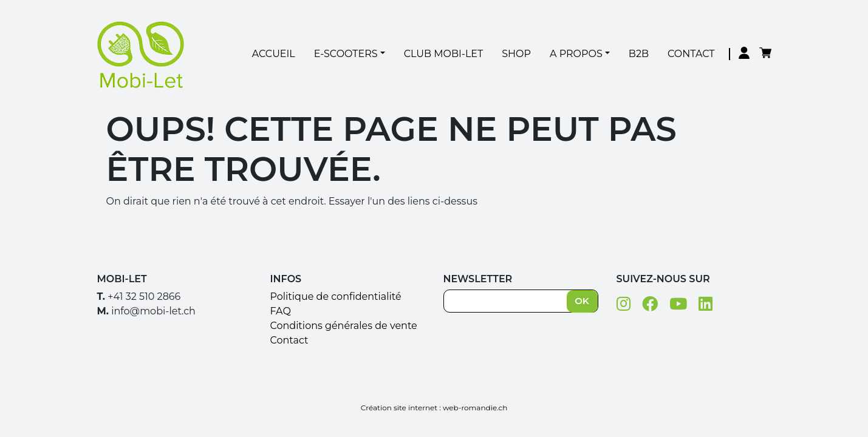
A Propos (576, 54)
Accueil (274, 54)
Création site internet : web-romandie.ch (434, 408)
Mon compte (744, 54)
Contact (691, 54)
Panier (765, 54)
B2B (639, 54)
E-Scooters (346, 54)
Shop (516, 54)
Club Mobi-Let (444, 54)
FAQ (281, 311)
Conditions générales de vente (344, 326)
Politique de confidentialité (336, 296)
